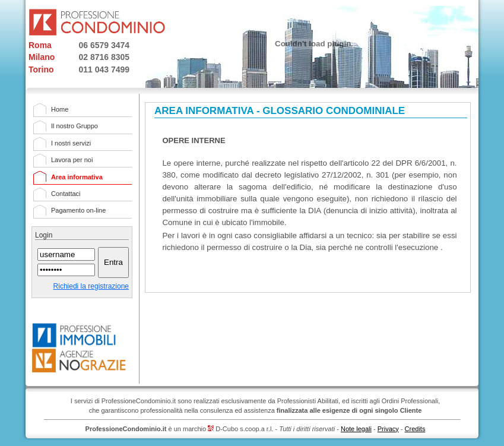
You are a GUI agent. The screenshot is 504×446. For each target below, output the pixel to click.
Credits (415, 429)
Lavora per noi (72, 160)
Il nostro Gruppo (75, 126)
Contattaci (66, 194)
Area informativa (77, 177)
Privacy (388, 429)
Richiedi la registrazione (91, 286)
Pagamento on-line (78, 210)
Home (60, 109)
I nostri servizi (71, 143)
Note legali (356, 429)
